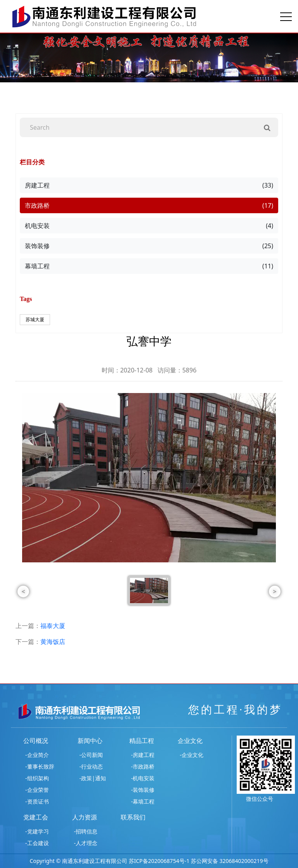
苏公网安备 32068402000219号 (230, 861)
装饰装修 (149, 246)
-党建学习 (37, 831)
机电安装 (149, 226)
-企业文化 (191, 755)
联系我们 (133, 817)
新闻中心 (90, 741)
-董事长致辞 (40, 766)
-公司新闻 (91, 755)
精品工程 (142, 741)
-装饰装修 (143, 790)
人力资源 (85, 817)
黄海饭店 (53, 642)
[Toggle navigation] (286, 16)
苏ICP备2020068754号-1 (159, 861)
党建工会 (36, 817)
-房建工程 (143, 755)
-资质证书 (37, 801)
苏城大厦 (35, 319)
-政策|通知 (93, 778)
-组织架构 (37, 778)
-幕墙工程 (143, 801)
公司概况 (36, 741)
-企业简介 (37, 755)
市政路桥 (149, 205)
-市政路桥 (143, 766)
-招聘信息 (86, 831)
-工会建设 (37, 843)
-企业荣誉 (37, 790)
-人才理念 (86, 843)
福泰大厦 (53, 626)
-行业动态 (91, 766)
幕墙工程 (149, 266)
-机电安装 (143, 778)
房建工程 (149, 185)
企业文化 (190, 741)
